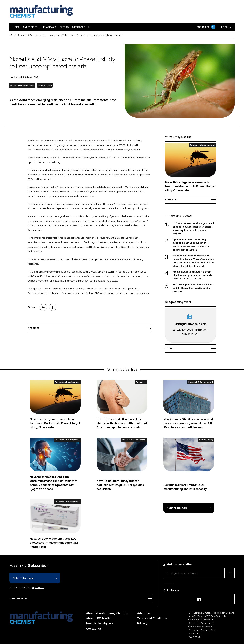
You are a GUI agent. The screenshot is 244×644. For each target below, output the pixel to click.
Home (16, 27)
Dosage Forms (45, 85)
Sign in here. (38, 588)
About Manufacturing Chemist (107, 613)
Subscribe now (177, 508)
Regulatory (141, 382)
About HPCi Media (98, 618)
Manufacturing (206, 440)
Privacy (142, 624)
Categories (30, 27)
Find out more (18, 598)
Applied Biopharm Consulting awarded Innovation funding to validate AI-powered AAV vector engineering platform (191, 245)
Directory (78, 27)
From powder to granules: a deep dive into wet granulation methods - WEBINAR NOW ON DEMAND (193, 275)
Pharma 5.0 (50, 27)
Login (225, 27)
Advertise (144, 613)
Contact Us (94, 629)
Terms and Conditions (152, 618)
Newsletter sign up (99, 624)
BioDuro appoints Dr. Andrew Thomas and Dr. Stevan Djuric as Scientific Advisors (194, 288)
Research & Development (22, 85)
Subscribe (206, 27)
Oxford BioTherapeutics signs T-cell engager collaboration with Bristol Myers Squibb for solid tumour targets (193, 229)
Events (64, 27)
